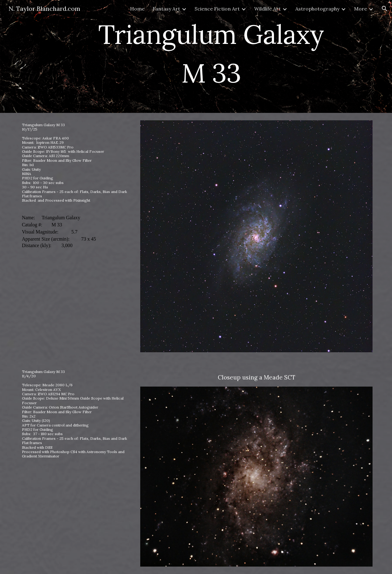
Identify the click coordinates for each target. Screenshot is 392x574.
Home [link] (137, 9)
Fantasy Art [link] (166, 9)
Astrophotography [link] (317, 9)
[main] (211, 56)
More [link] (360, 9)
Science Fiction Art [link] (217, 9)
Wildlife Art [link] (268, 9)
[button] (385, 9)
